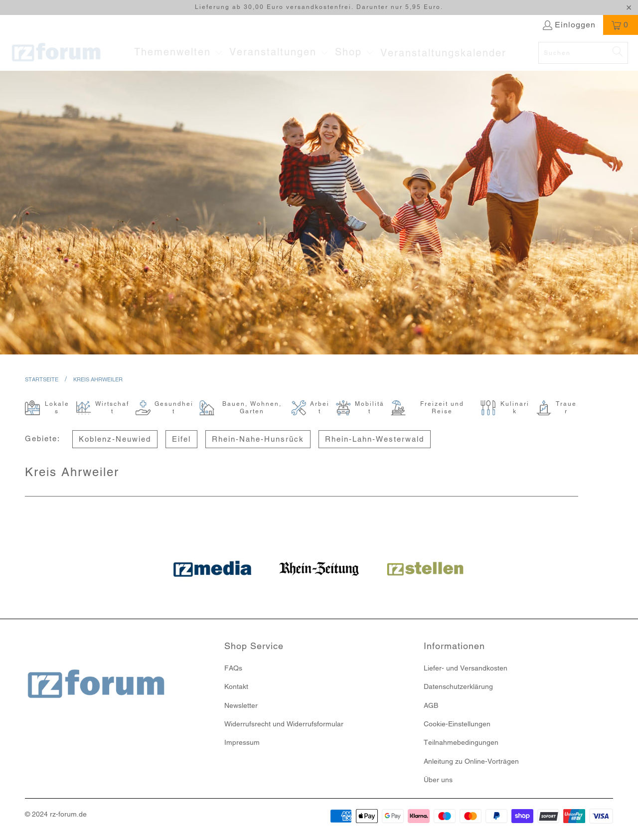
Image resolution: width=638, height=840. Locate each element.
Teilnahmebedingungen (461, 742)
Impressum (242, 742)
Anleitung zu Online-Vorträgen (471, 761)
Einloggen (575, 25)
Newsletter (241, 705)
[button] (178, 53)
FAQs (233, 668)
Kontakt (236, 686)
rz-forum (63, 814)
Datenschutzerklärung (458, 686)
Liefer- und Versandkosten (466, 668)
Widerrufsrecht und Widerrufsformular (284, 724)
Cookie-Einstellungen (457, 724)
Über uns (438, 780)
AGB (431, 705)
